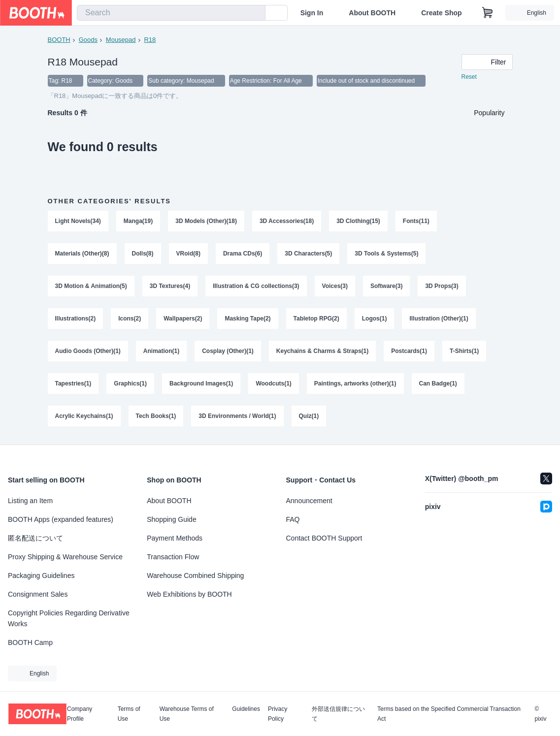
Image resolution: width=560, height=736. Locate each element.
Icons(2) (130, 319)
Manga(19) (138, 221)
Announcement (309, 501)
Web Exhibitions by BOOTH (189, 594)
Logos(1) (375, 319)
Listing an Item (30, 501)
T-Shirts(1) (464, 351)
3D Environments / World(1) (237, 416)
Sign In (312, 13)
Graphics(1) (130, 384)
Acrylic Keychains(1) (84, 416)
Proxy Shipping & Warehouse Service (65, 557)
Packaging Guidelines (41, 576)
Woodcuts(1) (273, 384)
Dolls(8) (143, 254)
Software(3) (386, 286)
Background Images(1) (201, 384)
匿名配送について (35, 538)
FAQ (293, 519)
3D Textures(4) (170, 286)
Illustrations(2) (76, 319)
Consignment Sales (38, 594)
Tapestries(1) (73, 384)
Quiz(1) (309, 416)
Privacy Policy (278, 714)
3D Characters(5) (308, 254)
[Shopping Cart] (488, 13)
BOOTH (59, 40)
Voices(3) (335, 286)
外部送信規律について (338, 714)
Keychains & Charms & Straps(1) (322, 351)
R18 (150, 40)
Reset (469, 77)
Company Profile (80, 714)
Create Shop (441, 13)
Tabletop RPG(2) (316, 319)
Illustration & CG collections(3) (256, 286)
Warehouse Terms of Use (187, 714)
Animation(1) (161, 351)
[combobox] (171, 13)
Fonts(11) (416, 221)
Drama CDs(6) (243, 254)
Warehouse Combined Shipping (195, 576)
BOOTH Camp (30, 642)
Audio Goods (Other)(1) (88, 351)
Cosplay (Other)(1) (228, 351)
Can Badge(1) (438, 384)
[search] (256, 13)
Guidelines (246, 709)
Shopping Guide (171, 519)
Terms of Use (129, 714)
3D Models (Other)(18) (206, 221)
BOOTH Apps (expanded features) (61, 519)
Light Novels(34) (78, 221)
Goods (88, 40)
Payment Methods (175, 538)
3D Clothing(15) (358, 221)
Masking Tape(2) (247, 319)
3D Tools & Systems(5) (386, 254)
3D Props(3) (442, 286)
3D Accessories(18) (287, 221)
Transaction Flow (173, 557)
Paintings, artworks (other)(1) (355, 384)
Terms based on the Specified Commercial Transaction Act (449, 714)
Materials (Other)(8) (82, 254)
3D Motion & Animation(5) (91, 286)
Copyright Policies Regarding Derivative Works (69, 618)
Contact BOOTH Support (324, 538)
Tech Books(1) (156, 416)
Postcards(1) (409, 351)
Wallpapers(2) (183, 319)
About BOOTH (372, 13)
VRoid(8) (188, 254)
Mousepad (121, 40)
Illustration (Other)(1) (439, 319)
